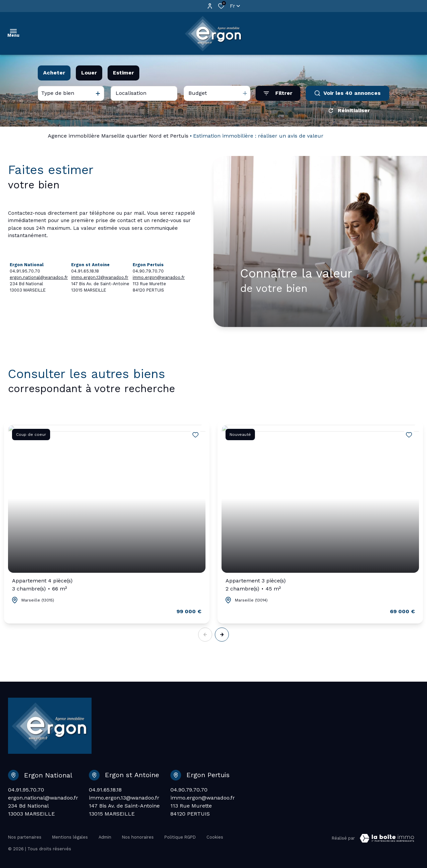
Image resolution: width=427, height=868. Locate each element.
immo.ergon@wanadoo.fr (159, 277)
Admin (105, 837)
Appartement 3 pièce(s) (256, 585)
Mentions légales (70, 837)
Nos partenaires (25, 837)
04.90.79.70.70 (189, 790)
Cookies (215, 837)
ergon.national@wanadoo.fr (39, 277)
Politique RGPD (180, 837)
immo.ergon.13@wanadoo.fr (100, 277)
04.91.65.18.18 (105, 790)
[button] (222, 635)
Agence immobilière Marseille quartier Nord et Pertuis (118, 136)
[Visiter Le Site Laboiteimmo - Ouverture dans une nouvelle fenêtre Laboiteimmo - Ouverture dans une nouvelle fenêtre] (387, 838)
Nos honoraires (138, 837)
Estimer (123, 73)
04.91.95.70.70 (26, 790)
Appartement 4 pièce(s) (42, 585)
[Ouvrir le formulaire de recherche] (278, 93)
